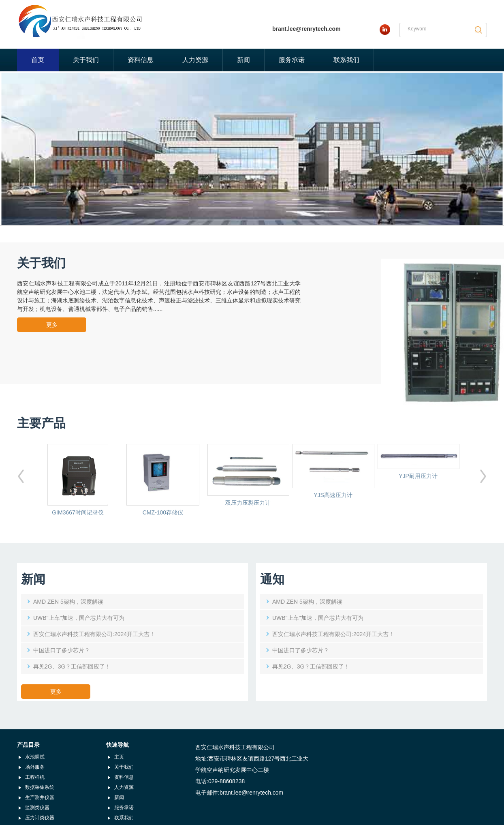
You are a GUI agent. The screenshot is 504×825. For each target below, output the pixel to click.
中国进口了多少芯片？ (62, 650)
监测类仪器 (37, 808)
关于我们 (86, 60)
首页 (38, 60)
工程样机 (35, 777)
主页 (119, 757)
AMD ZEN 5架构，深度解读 (68, 602)
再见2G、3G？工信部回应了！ (72, 666)
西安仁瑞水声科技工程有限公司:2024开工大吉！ (94, 634)
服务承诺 (292, 60)
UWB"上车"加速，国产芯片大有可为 (79, 618)
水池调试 (35, 757)
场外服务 (35, 767)
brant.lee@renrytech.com (306, 29)
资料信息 (141, 60)
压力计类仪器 (40, 818)
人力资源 (195, 60)
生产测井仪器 (40, 797)
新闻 (243, 60)
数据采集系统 (40, 787)
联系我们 (346, 60)
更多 (52, 325)
